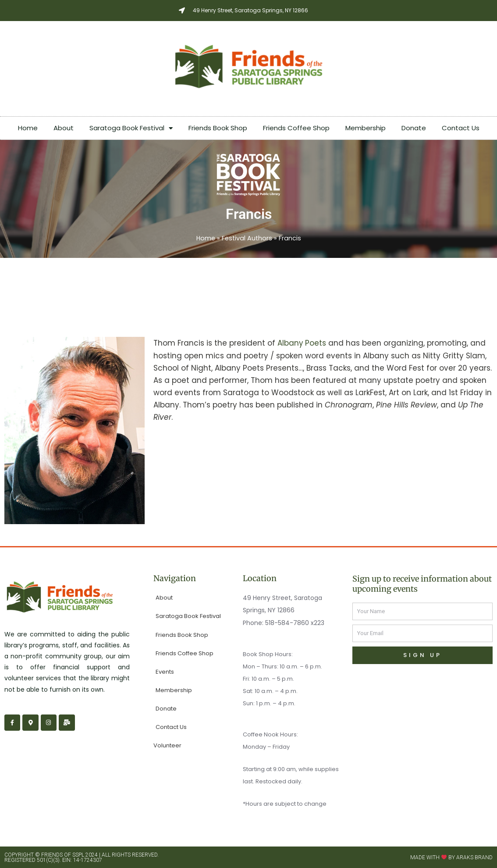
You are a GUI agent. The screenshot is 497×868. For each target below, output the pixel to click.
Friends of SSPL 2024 (69, 854)
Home (28, 128)
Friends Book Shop (218, 128)
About (64, 128)
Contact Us (461, 128)
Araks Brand (474, 857)
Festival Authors (247, 238)
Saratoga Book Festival (131, 128)
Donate (414, 128)
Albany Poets (302, 343)
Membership (366, 128)
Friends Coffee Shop (296, 128)
